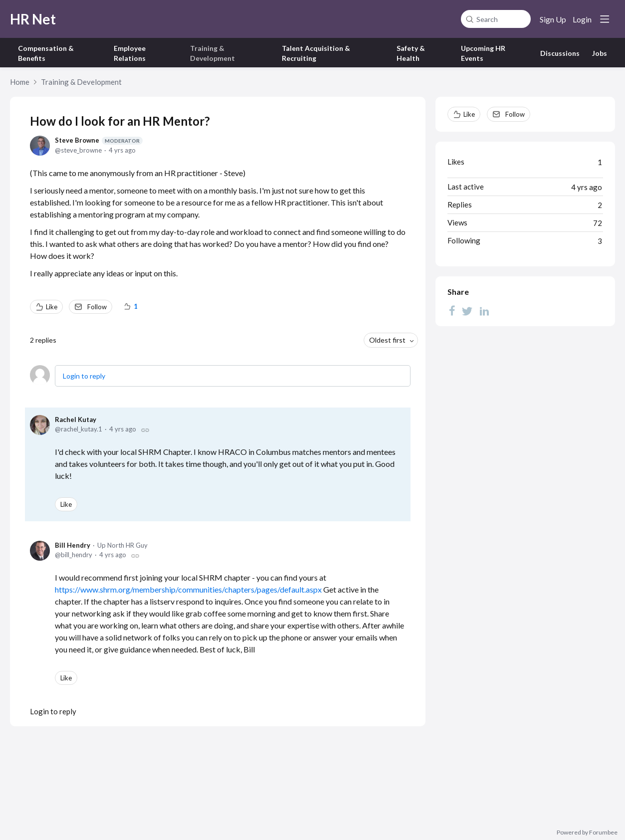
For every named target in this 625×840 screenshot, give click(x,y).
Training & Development (81, 82)
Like (52, 307)
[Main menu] (605, 19)
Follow (97, 307)
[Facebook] (452, 310)
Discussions (560, 53)
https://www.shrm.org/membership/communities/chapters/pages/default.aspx (188, 589)
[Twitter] (467, 310)
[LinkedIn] (484, 310)
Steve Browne (99, 140)
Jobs (600, 53)
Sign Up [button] (553, 19)
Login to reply (84, 376)
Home (20, 82)
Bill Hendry (73, 545)
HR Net (33, 19)
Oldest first (387, 340)
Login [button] (582, 19)
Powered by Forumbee (587, 833)
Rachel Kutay (76, 420)
